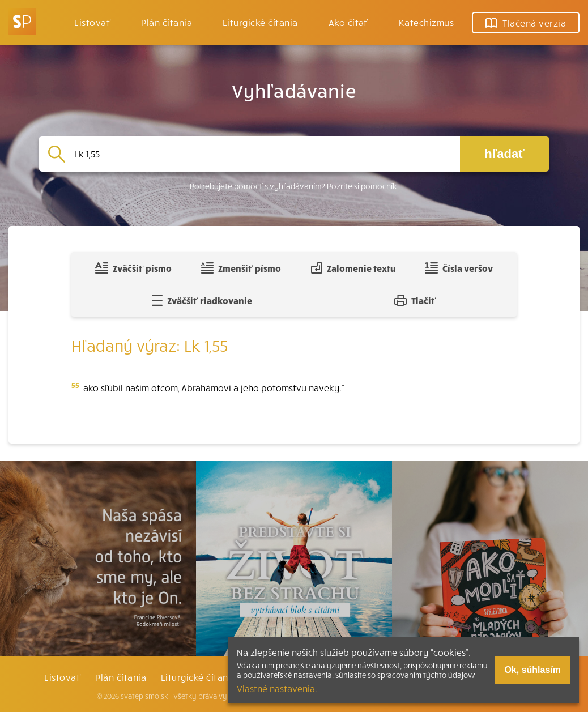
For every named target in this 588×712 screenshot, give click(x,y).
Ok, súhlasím (532, 670)
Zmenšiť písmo (241, 268)
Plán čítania (121, 677)
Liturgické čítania (260, 22)
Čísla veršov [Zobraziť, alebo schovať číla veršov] (459, 268)
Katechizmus (426, 22)
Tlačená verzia (526, 23)
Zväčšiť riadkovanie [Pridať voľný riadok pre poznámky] (202, 300)
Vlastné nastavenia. (277, 688)
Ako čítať (348, 22)
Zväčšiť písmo (133, 268)
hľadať (504, 154)
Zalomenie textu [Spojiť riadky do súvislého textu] (353, 268)
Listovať (92, 22)
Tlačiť (415, 300)
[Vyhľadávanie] (263, 154)
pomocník (379, 186)
